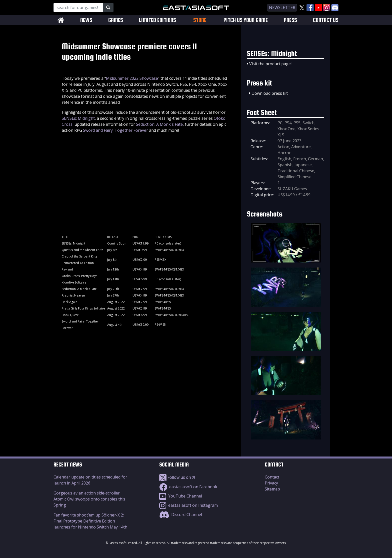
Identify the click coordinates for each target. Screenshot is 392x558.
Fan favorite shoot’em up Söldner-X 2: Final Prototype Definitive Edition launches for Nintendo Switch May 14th (90, 521)
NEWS (86, 20)
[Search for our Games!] (78, 7)
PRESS (290, 20)
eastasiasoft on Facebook (188, 487)
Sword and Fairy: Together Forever (115, 130)
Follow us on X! (177, 477)
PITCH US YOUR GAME (246, 20)
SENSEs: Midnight (78, 118)
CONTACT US (326, 20)
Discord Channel (181, 514)
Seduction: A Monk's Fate (159, 124)
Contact (272, 477)
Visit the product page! (270, 64)
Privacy (271, 483)
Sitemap (272, 489)
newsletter (282, 7)
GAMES (116, 20)
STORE (200, 20)
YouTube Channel (181, 496)
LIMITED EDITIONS (157, 20)
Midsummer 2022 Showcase (132, 78)
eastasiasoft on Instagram (188, 505)
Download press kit (270, 93)
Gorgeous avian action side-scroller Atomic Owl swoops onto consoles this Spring (89, 499)
